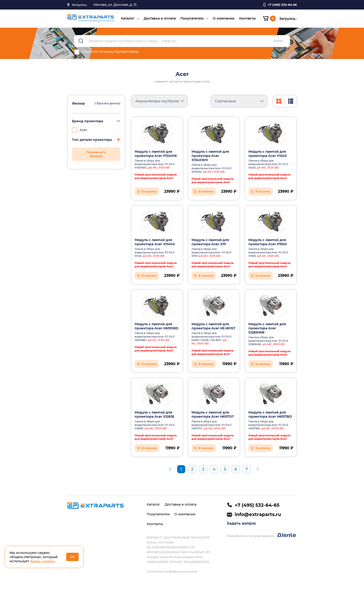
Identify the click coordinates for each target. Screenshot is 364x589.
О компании (222, 20)
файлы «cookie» (44, 561)
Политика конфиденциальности (172, 571)
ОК (73, 557)
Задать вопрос (241, 525)
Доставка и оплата (158, 20)
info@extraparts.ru (258, 516)
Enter (278, 44)
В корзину (149, 195)
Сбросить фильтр (107, 107)
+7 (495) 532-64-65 (257, 505)
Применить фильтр (96, 157)
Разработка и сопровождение (261, 537)
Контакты (246, 20)
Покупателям (191, 20)
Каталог (126, 20)
